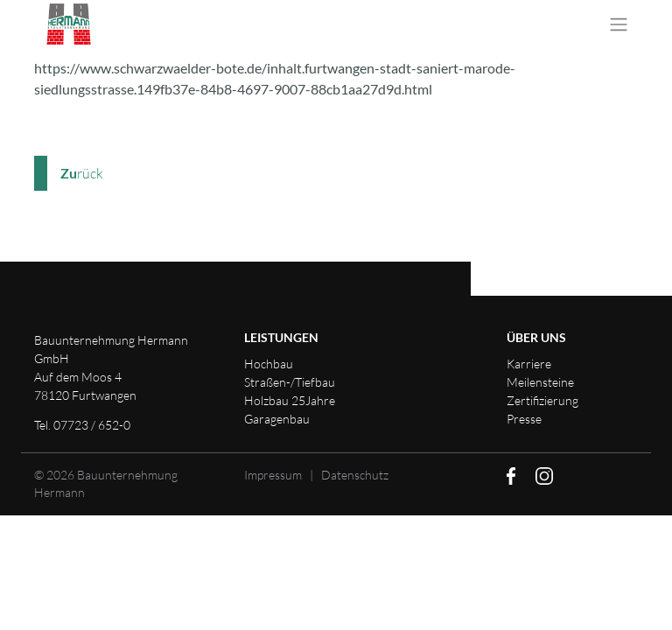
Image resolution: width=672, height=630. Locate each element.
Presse (524, 419)
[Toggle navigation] (619, 24)
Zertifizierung (542, 400)
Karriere (529, 364)
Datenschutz (355, 475)
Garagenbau (277, 419)
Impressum (273, 475)
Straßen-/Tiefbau (290, 382)
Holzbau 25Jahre (290, 400)
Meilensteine (540, 382)
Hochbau (269, 364)
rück (82, 173)
